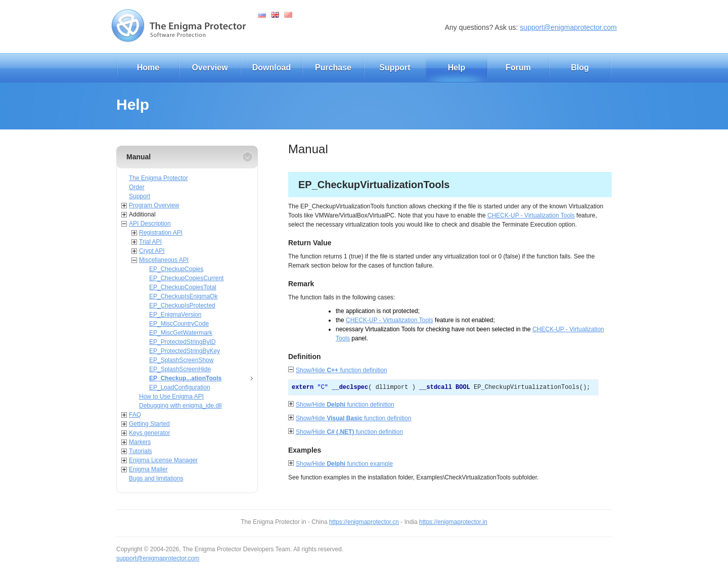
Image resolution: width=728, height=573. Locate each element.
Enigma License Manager (163, 460)
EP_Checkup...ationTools (185, 378)
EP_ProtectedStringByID (182, 342)
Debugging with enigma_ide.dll (180, 406)
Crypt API (152, 251)
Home (148, 68)
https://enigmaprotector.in (453, 522)
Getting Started (149, 424)
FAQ (135, 415)
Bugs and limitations (156, 478)
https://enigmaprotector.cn (364, 522)
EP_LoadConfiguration (180, 387)
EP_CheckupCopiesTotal (183, 287)
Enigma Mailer (148, 469)
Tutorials (141, 451)
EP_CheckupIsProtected (182, 305)
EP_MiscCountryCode (179, 324)
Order (137, 187)
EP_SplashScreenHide (180, 369)
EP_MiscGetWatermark (181, 333)
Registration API (161, 233)
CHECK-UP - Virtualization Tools (531, 215)
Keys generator (149, 433)
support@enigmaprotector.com (568, 27)
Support (395, 68)
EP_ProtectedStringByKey (185, 351)
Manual (139, 157)
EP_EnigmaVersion (175, 315)
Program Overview (154, 205)
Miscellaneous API (164, 260)
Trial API (150, 242)
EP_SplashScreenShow (181, 360)
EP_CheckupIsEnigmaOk (183, 296)
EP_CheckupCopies (176, 269)
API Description (150, 224)
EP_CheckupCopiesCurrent (186, 278)
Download (271, 68)
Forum (518, 68)
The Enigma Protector (158, 178)
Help (457, 68)
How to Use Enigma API (171, 396)
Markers (140, 442)
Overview (210, 68)
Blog (580, 68)
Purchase (333, 68)
